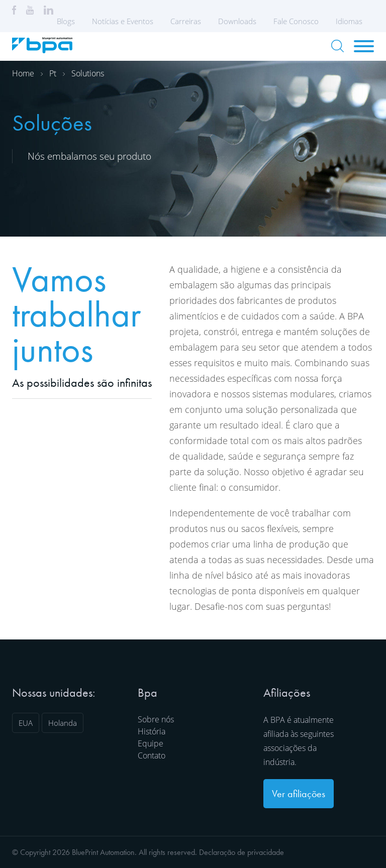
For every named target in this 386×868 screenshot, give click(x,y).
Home (23, 73)
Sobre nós (156, 719)
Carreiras (186, 21)
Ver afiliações (299, 794)
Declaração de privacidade (242, 852)
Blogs (66, 21)
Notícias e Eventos (123, 21)
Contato (152, 755)
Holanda (63, 723)
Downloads (237, 21)
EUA (26, 723)
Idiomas (352, 21)
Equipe (151, 743)
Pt (53, 73)
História (152, 731)
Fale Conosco (296, 21)
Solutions (88, 73)
